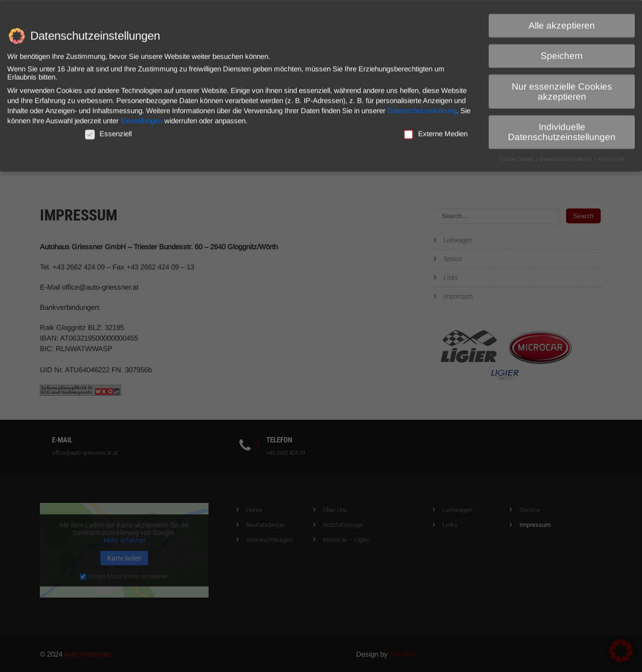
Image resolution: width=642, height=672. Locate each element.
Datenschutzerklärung (422, 106)
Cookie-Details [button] (517, 155)
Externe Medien (436, 129)
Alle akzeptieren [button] (562, 21)
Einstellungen (142, 116)
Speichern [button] (562, 52)
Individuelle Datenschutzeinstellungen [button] (562, 128)
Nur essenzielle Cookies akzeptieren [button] (562, 87)
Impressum (611, 155)
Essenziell (108, 129)
